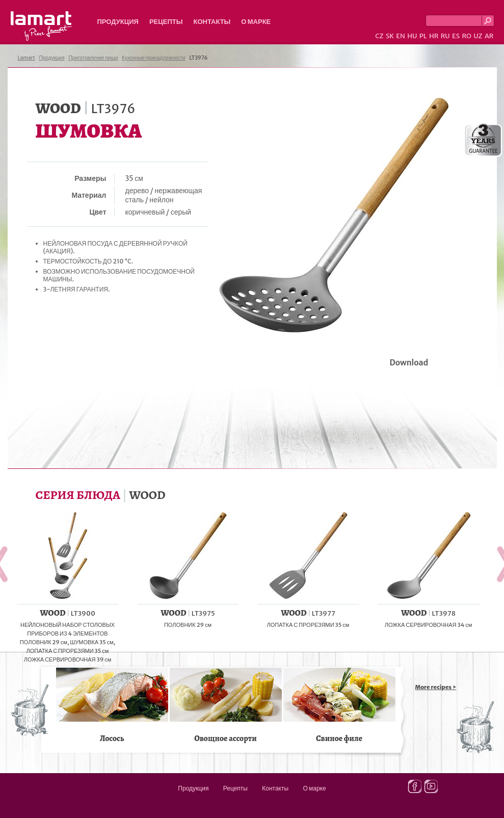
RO (466, 36)
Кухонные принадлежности (154, 58)
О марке (256, 22)
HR (434, 36)
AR (489, 36)
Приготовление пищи (93, 58)
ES (456, 36)
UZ (478, 36)
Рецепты (166, 22)
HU (412, 36)
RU (445, 36)
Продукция (118, 22)
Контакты (212, 22)
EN (401, 36)
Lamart (42, 26)
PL (423, 36)
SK (390, 36)
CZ (379, 36)
